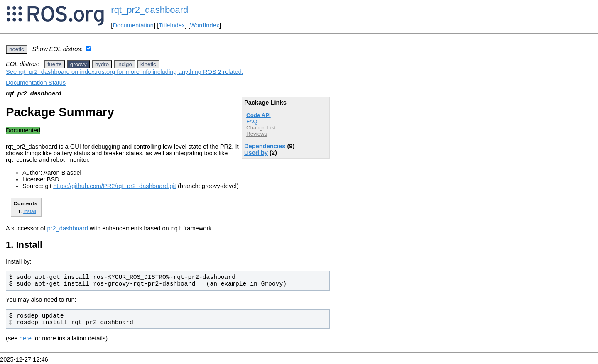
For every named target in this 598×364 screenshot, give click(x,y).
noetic (17, 49)
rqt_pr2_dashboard (149, 10)
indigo (125, 64)
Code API (259, 115)
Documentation (133, 25)
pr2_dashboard (67, 230)
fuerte (55, 64)
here (26, 340)
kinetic (148, 64)
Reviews (257, 134)
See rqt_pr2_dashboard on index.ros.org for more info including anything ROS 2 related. (125, 72)
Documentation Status (36, 83)
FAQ (252, 121)
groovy (78, 64)
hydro (102, 64)
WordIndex (205, 25)
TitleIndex (172, 25)
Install (30, 211)
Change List (261, 128)
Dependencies (265, 146)
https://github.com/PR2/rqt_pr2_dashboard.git (115, 186)
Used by (256, 153)
